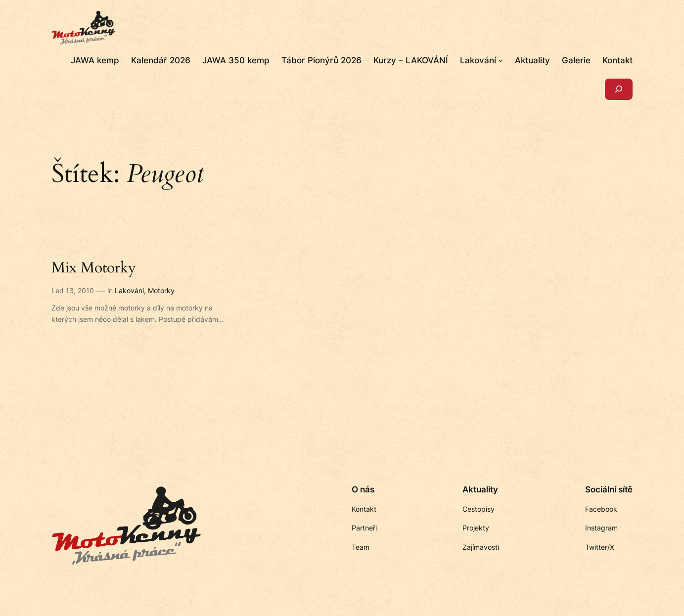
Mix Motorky (94, 268)
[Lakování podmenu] (501, 60)
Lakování (129, 290)
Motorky (161, 290)
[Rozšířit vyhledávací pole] (619, 89)
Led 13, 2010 (73, 290)
